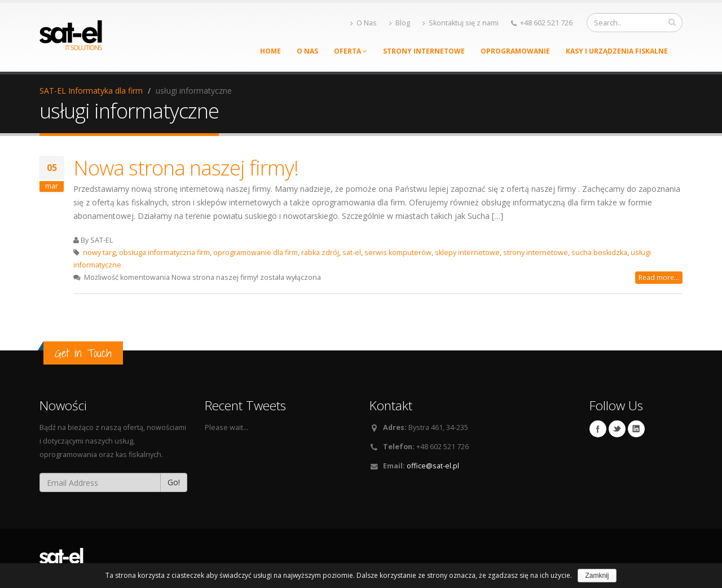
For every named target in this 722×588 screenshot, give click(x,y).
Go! (174, 482)
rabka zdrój (320, 253)
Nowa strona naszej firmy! (186, 168)
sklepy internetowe (467, 253)
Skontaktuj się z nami (461, 23)
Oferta (351, 51)
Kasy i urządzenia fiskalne (617, 51)
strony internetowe (536, 253)
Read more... (659, 277)
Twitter (617, 429)
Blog (400, 23)
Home (270, 51)
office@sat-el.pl (433, 466)
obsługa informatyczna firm (164, 253)
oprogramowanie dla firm (256, 253)
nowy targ (99, 253)
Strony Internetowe (424, 51)
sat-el (352, 253)
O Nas (364, 23)
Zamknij (597, 576)
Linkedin (636, 429)
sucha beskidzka (599, 253)
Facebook (598, 429)
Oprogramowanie (515, 51)
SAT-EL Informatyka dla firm (91, 91)
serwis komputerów (398, 253)
